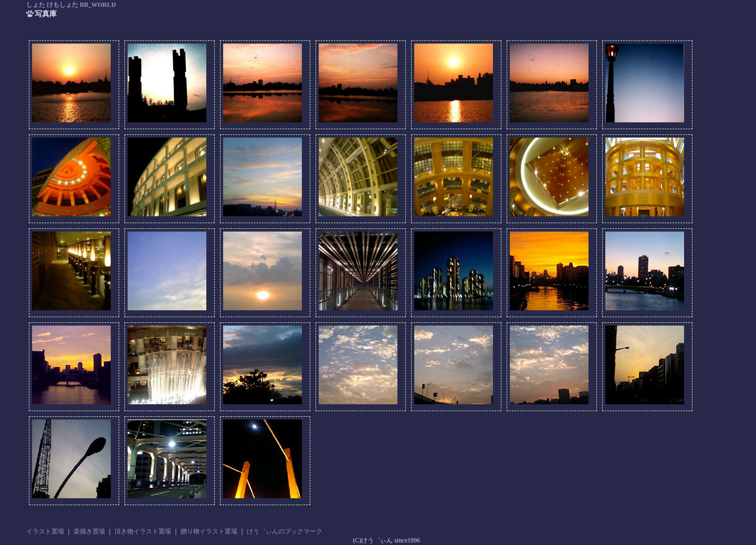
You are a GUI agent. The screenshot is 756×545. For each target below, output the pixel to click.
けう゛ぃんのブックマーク (285, 531)
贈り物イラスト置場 (209, 531)
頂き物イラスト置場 (143, 531)
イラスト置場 (45, 531)
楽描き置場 (89, 531)
